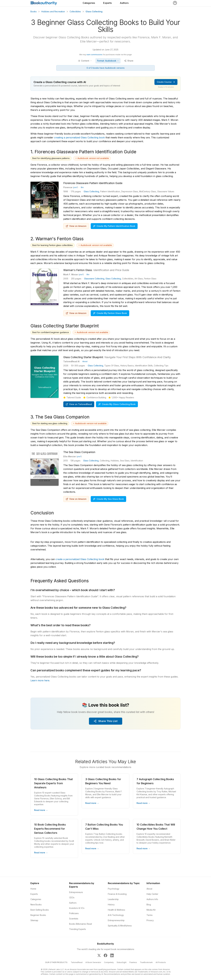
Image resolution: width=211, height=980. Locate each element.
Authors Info (152, 899)
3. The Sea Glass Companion (60, 417)
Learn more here (40, 680)
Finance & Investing (117, 894)
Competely (109, 962)
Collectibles (75, 11)
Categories (89, 3)
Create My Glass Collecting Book (117, 404)
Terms (150, 915)
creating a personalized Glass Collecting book (79, 137)
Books (34, 11)
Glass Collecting (91, 191)
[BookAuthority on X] (99, 955)
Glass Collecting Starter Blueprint (65, 326)
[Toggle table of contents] (85, 61)
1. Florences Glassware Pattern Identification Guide (83, 152)
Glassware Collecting (94, 279)
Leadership (113, 899)
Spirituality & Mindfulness (120, 926)
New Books (36, 905)
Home (33, 889)
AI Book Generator (93, 962)
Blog (149, 905)
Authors (124, 3)
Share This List (106, 721)
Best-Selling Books (40, 910)
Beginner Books (38, 915)
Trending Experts (78, 929)
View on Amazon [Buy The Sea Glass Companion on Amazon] (76, 499)
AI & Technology (116, 915)
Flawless (133, 962)
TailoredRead (77, 962)
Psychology (114, 889)
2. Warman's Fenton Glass (57, 239)
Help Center (152, 894)
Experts (107, 3)
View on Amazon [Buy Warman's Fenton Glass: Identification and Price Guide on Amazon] (76, 313)
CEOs (72, 897)
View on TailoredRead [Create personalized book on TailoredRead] (79, 404)
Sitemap (34, 920)
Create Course (166, 82)
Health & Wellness (116, 910)
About (85, 361)
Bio (82, 187)
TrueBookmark (146, 962)
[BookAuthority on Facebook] (105, 955)
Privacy (150, 920)
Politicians (74, 913)
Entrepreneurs (76, 892)
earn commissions (95, 55)
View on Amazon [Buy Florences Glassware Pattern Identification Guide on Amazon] (76, 226)
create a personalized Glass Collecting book (80, 559)
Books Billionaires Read (81, 924)
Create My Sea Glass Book (108, 499)
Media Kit (151, 910)
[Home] (44, 3)
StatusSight (122, 962)
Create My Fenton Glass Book (110, 313)
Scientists (74, 919)
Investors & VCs (77, 908)
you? (75, 187)
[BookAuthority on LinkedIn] (112, 955)
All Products (161, 962)
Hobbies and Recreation (53, 11)
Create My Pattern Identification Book (114, 226)
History (111, 905)
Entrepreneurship (116, 920)
